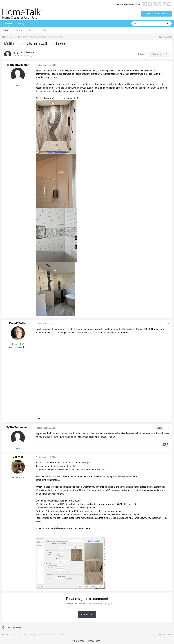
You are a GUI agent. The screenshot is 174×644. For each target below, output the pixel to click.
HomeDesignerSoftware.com (128, 4)
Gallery (19, 30)
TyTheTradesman (25, 52)
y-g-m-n (18, 457)
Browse (9, 25)
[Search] (148, 23)
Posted (46, 65)
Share (142, 54)
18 (22, 477)
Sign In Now (87, 615)
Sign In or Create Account (156, 14)
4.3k (15, 344)
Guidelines (32, 30)
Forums (7, 30)
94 (22, 344)
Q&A (33, 56)
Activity (21, 23)
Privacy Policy (94, 641)
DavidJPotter (18, 323)
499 (15, 477)
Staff (45, 30)
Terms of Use (78, 641)
